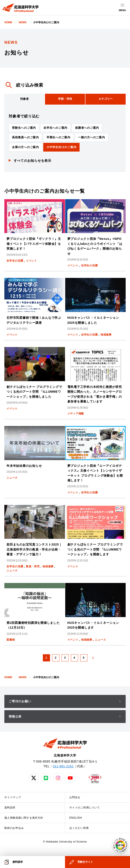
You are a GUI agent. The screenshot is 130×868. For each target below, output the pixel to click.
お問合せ (75, 797)
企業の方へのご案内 (25, 147)
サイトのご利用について (85, 808)
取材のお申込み (14, 828)
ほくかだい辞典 (79, 828)
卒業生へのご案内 (58, 137)
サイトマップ (13, 797)
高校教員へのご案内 (25, 137)
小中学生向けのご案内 (62, 147)
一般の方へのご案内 (92, 137)
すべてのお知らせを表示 (32, 161)
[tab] (24, 99)
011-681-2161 (63, 766)
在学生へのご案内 (55, 128)
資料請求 (10, 808)
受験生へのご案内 (24, 128)
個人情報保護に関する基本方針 (24, 818)
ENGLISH (76, 818)
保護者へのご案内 (87, 128)
